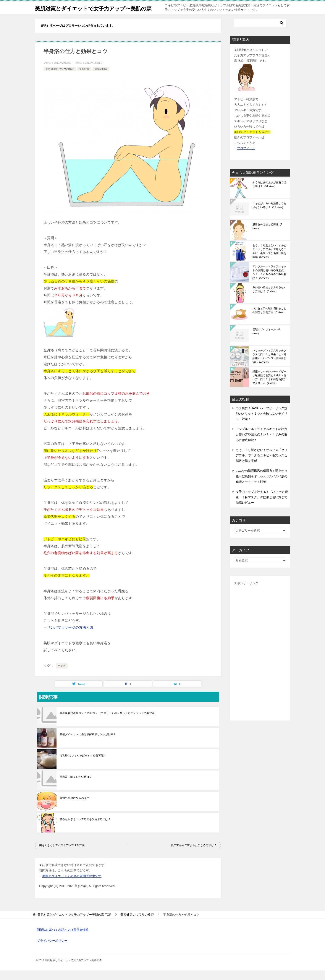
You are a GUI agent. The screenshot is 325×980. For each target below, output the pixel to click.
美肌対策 (84, 78)
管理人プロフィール (266, 341)
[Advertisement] (260, 661)
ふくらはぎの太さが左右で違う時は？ (269, 194)
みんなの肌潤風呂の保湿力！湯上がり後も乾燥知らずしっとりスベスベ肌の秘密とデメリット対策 (262, 486)
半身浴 (62, 675)
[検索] (260, 32)
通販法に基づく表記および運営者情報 (63, 939)
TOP (74, 924)
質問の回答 (101, 78)
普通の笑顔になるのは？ (74, 808)
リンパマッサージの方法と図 (70, 637)
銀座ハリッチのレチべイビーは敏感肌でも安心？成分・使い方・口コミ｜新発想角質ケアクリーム (269, 387)
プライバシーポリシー (52, 950)
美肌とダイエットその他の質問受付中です (72, 886)
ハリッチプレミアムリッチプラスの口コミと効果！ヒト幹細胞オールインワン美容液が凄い (269, 366)
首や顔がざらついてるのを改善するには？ (85, 829)
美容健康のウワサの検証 (60, 78)
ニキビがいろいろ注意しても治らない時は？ (269, 215)
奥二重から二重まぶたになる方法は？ (194, 855)
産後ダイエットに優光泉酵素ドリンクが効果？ (88, 744)
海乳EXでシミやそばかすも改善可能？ (83, 765)
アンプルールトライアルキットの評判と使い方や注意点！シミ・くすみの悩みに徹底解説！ (269, 282)
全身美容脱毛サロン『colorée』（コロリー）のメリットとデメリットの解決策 (107, 723)
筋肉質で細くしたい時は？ (76, 786)
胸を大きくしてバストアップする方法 (62, 855)
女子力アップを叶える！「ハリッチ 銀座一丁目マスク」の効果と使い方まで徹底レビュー (262, 507)
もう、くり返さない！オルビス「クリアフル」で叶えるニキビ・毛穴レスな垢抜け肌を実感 (269, 261)
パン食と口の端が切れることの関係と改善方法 (269, 320)
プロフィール (246, 158)
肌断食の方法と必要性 (268, 236)
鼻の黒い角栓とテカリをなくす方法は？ (269, 299)
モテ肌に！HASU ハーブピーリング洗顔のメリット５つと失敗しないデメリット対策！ (262, 423)
